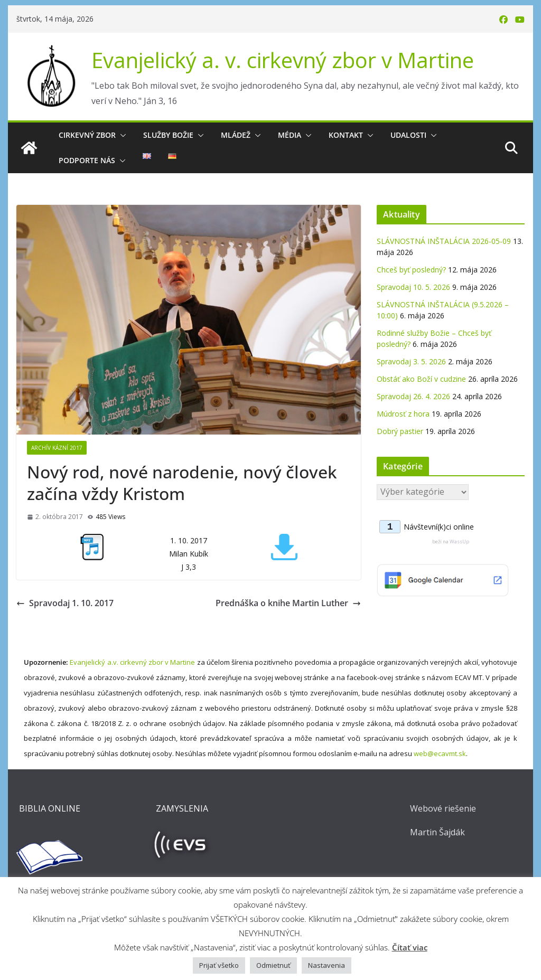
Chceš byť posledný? (411, 270)
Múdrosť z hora (403, 414)
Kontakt (346, 135)
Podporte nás (87, 160)
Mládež (236, 135)
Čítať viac (410, 947)
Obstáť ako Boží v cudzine (421, 379)
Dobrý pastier (400, 431)
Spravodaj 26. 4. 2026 (413, 396)
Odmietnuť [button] (273, 965)
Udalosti (408, 135)
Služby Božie (168, 135)
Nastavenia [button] (327, 965)
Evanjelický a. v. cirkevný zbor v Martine (283, 60)
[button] (121, 135)
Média (290, 135)
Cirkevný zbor (87, 135)
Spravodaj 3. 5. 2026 (411, 361)
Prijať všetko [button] (219, 965)
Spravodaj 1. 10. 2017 (65, 603)
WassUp (459, 541)
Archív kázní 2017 (57, 448)
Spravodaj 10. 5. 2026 (413, 287)
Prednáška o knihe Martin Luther (288, 603)
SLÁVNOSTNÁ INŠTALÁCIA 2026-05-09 (444, 241)
